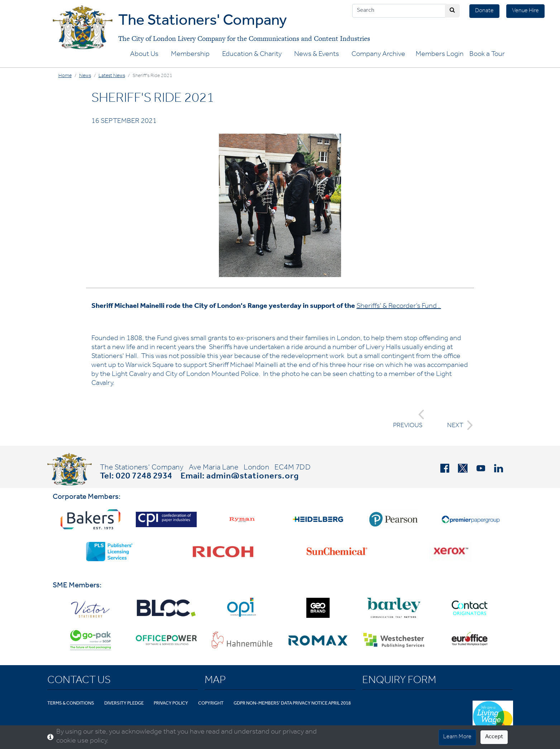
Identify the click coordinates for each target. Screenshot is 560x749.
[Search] (399, 11)
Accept (494, 737)
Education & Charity (252, 55)
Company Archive (378, 55)
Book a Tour (487, 55)
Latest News (112, 76)
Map (215, 681)
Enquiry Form (399, 681)
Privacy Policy (171, 704)
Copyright (211, 704)
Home (65, 76)
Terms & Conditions (71, 704)
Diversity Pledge (124, 704)
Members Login (440, 55)
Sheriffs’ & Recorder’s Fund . (399, 307)
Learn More (457, 737)
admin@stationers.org (253, 477)
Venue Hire (525, 11)
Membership (190, 55)
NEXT (458, 425)
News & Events (317, 55)
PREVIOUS (409, 419)
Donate (484, 11)
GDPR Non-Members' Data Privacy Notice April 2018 (292, 704)
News (85, 76)
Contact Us (79, 681)
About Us (144, 55)
